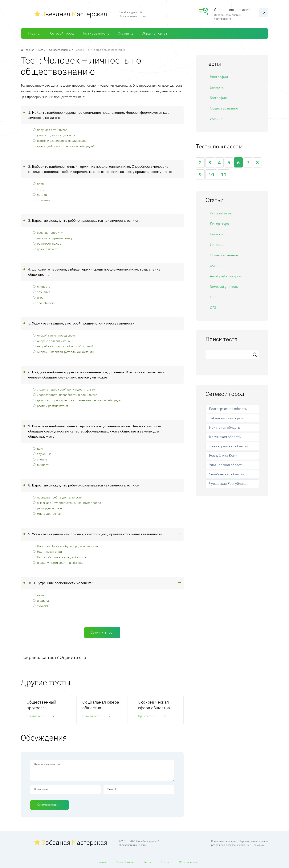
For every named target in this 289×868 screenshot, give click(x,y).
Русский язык (221, 213)
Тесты (42, 50)
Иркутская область (224, 427)
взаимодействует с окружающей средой (64, 146)
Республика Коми (223, 455)
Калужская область (225, 437)
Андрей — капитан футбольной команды (63, 352)
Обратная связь (154, 33)
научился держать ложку (53, 238)
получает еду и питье (50, 130)
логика (40, 194)
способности (44, 303)
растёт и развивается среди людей (60, 141)
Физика (216, 119)
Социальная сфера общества (101, 705)
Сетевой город (62, 33)
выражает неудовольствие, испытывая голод (67, 503)
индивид (41, 600)
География (218, 98)
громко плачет (45, 249)
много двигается (47, 513)
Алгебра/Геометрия (226, 276)
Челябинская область (227, 474)
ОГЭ (213, 308)
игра (38, 297)
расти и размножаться (51, 406)
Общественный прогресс (41, 705)
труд (38, 189)
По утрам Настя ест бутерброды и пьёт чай (65, 546)
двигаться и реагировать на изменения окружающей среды (77, 400)
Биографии (219, 77)
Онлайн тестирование (232, 10)
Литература (219, 224)
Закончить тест (102, 632)
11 (224, 174)
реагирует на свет (48, 243)
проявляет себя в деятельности (57, 497)
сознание (42, 200)
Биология (218, 87)
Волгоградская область (228, 409)
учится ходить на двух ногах (55, 135)
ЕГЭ (213, 297)
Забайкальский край (226, 418)
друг (38, 448)
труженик (42, 454)
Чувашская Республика (228, 484)
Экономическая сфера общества (154, 705)
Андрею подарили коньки (53, 341)
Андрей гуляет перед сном (54, 335)
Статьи (123, 33)
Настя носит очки (47, 551)
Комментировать (50, 805)
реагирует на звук (48, 508)
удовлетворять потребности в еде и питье (65, 395)
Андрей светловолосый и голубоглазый (63, 346)
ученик (40, 459)
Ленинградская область (229, 446)
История (217, 245)
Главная (35, 33)
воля (38, 184)
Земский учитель (224, 287)
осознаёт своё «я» (48, 232)
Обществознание (60, 50)
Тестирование (94, 33)
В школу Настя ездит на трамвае (58, 562)
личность (42, 286)
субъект (41, 606)
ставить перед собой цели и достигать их (64, 389)
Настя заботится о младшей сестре (60, 557)
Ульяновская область (226, 465)
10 (211, 174)
